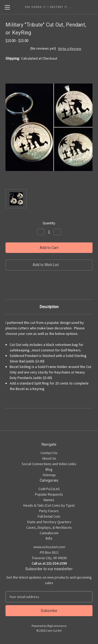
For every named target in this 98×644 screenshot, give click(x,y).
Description (49, 307)
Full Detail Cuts (49, 516)
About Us (49, 458)
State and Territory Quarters (49, 522)
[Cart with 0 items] (95, 7)
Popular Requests (49, 494)
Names (49, 500)
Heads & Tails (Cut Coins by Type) (49, 505)
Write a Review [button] (70, 49)
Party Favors (49, 511)
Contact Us (49, 453)
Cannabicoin (49, 533)
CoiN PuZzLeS (49, 489)
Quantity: (49, 223)
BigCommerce (57, 626)
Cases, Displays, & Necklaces (49, 527)
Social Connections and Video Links (49, 464)
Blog (49, 469)
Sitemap (49, 475)
